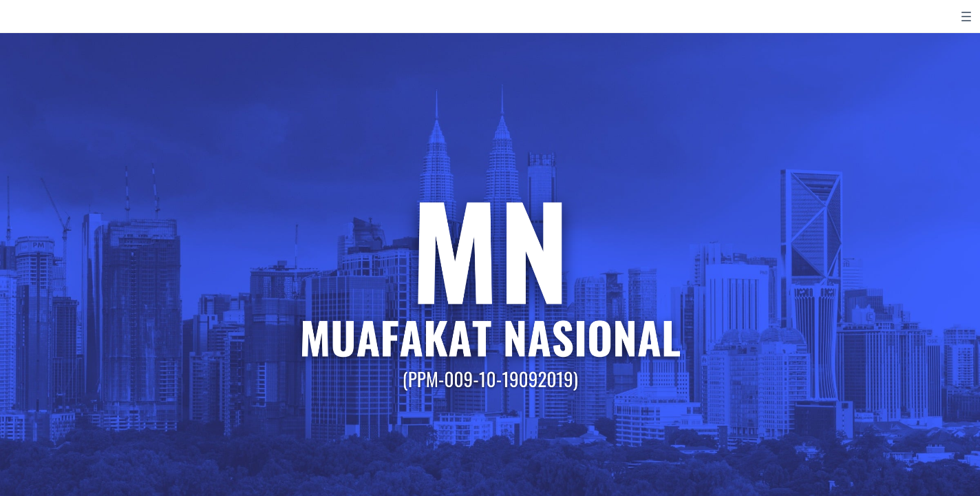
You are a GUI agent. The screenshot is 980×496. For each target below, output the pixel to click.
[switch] (966, 17)
